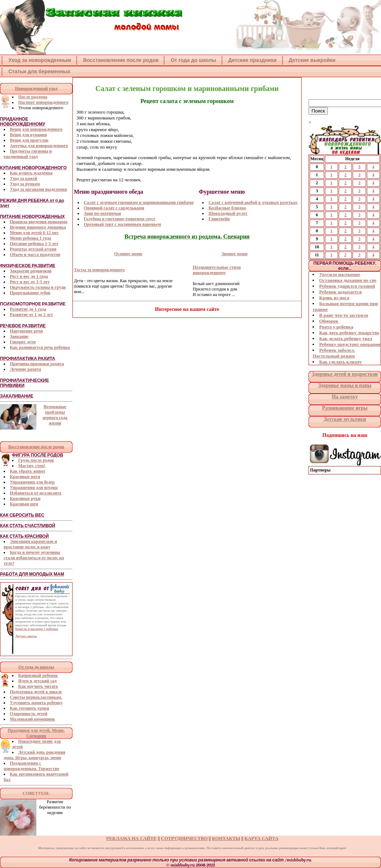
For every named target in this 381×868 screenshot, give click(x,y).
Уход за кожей (23, 178)
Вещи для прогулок (29, 140)
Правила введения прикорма (39, 222)
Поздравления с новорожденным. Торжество (32, 766)
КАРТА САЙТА (261, 838)
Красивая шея (24, 504)
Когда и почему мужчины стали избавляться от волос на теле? (34, 558)
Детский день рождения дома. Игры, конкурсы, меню (34, 755)
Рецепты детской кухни (33, 249)
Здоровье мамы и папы (345, 385)
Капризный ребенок (38, 675)
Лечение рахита (25, 369)
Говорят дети (23, 342)
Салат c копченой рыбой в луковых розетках (253, 202)
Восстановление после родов (121, 60)
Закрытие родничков (31, 271)
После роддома (33, 97)
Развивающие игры (345, 408)
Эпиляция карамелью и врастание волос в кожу (30, 544)
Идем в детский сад (37, 681)
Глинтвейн (219, 219)
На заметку (345, 397)
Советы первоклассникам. (36, 697)
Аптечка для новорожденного (39, 146)
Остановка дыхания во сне (348, 280)
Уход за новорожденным (40, 60)
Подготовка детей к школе (36, 692)
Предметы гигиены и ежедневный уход (28, 154)
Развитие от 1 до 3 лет (31, 315)
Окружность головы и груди (38, 287)
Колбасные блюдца (227, 208)
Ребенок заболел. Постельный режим (334, 353)
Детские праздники (253, 60)
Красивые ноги (25, 477)
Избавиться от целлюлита (36, 493)
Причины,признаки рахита (37, 364)
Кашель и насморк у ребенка (37, 629)
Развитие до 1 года (28, 309)
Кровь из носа (334, 298)
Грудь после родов (36, 460)
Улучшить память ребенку (36, 703)
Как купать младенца (31, 173)
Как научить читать (38, 686)
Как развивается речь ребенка (40, 347)
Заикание (19, 336)
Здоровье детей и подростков (345, 374)
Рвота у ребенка (336, 327)
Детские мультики (345, 419)
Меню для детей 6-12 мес (34, 233)
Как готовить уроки (30, 708)
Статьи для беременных (39, 71)
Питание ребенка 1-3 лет (34, 244)
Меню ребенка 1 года (30, 238)
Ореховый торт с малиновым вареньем (122, 224)
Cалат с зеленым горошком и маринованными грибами (139, 202)
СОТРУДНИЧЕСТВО (184, 838)
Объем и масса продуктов (35, 255)
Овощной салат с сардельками (114, 208)
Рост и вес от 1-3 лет (30, 282)
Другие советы (26, 636)
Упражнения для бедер (32, 482)
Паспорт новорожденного (43, 102)
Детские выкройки (312, 60)
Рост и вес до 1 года (29, 276)
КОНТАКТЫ (226, 838)
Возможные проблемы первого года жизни (55, 415)
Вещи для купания (28, 135)
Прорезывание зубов (30, 293)
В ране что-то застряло (344, 315)
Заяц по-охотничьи (103, 213)
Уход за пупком (25, 184)
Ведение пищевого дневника (38, 227)
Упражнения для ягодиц (34, 488)
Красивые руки (25, 498)
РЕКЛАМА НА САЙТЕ (131, 838)
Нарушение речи (26, 331)
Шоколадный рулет (228, 213)
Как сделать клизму (340, 362)
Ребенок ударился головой (347, 286)
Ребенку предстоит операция (350, 344)
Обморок (329, 321)
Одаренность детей (29, 714)
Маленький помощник (32, 719)
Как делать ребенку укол (346, 338)
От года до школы (193, 60)
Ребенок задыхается (340, 292)
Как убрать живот (28, 471)
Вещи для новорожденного (36, 129)
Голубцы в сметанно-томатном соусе (120, 219)
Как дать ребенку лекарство (349, 333)
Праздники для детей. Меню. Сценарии (36, 733)
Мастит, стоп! (32, 466)
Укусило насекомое (339, 274)
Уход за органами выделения (38, 189)
